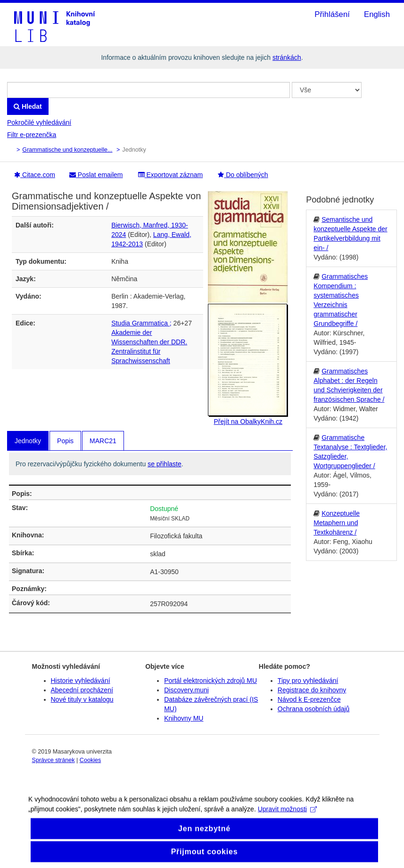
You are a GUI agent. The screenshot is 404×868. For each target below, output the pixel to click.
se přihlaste (165, 464)
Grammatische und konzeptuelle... (67, 150)
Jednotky (28, 441)
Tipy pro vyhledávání (308, 681)
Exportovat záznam (171, 175)
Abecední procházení (82, 690)
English (377, 14)
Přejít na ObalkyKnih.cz (248, 422)
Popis (65, 441)
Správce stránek (54, 760)
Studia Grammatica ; (141, 323)
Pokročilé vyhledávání (39, 122)
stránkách (287, 57)
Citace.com (35, 175)
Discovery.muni (186, 690)
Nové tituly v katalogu (82, 699)
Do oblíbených (243, 175)
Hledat (28, 106)
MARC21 (103, 441)
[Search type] (327, 90)
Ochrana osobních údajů (314, 709)
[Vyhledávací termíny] (148, 90)
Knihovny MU (184, 718)
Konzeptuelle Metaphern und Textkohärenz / (337, 523)
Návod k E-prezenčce (309, 699)
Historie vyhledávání (81, 681)
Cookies (91, 760)
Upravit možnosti (287, 816)
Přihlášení (332, 14)
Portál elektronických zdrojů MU (210, 681)
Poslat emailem (96, 175)
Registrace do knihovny (312, 690)
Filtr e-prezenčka (32, 135)
